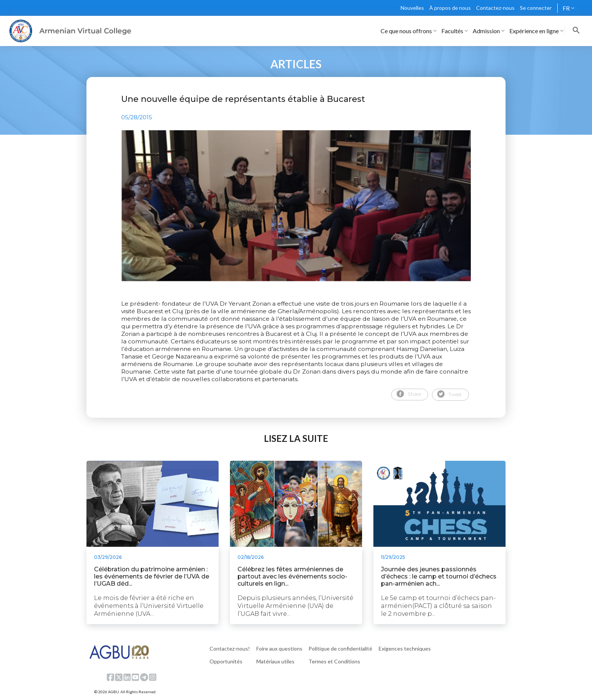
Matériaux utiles (275, 661)
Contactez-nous (495, 8)
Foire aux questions (279, 648)
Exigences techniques (405, 648)
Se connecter (536, 8)
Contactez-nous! (230, 648)
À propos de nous (450, 8)
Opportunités (226, 661)
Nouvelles (412, 8)
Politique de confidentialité (340, 648)
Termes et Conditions (334, 661)
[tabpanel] (296, 206)
